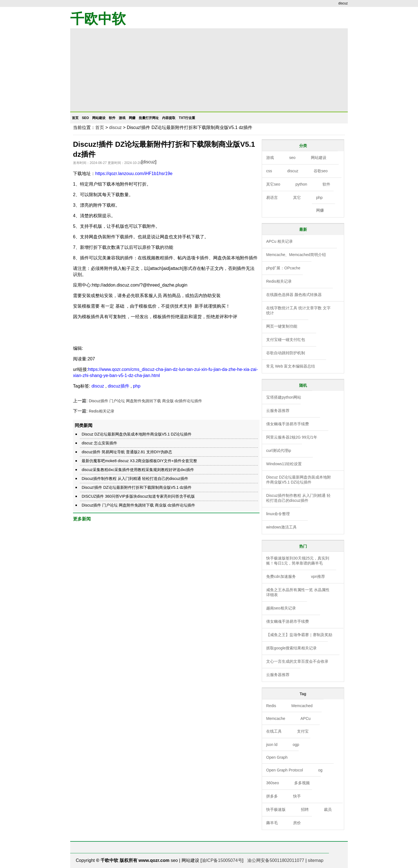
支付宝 (303, 731)
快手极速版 (276, 809)
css (269, 171)
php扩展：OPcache (283, 268)
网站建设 (99, 118)
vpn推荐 (318, 576)
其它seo (273, 184)
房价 (297, 823)
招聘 (305, 809)
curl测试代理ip (279, 451)
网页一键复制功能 (282, 326)
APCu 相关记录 (279, 241)
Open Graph (277, 757)
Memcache (276, 718)
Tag (303, 694)
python (301, 184)
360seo (273, 783)
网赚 (132, 118)
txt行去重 (187, 118)
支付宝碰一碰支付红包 (286, 340)
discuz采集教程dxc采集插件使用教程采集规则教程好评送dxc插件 (138, 470)
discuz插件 (118, 386)
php (137, 386)
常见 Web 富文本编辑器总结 (291, 366)
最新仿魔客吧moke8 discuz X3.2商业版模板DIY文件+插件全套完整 (139, 461)
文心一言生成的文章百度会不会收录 (297, 661)
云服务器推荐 (278, 411)
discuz (115, 127)
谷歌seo (321, 171)
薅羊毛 (272, 823)
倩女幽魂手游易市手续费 (288, 424)
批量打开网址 (149, 118)
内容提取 (169, 118)
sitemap (316, 860)
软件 (112, 118)
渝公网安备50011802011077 (276, 860)
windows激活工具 (281, 527)
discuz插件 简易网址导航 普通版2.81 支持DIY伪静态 (127, 452)
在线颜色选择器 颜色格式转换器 (294, 295)
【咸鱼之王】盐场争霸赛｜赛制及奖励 (299, 635)
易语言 (272, 198)
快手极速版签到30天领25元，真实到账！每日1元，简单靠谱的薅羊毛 (298, 561)
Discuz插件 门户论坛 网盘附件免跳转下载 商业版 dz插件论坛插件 (145, 401)
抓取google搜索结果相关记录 (291, 648)
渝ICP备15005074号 (222, 860)
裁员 (328, 809)
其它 (297, 198)
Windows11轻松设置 (284, 464)
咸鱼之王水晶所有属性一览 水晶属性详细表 (298, 592)
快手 (297, 796)
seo (85, 118)
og (320, 770)
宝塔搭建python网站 (284, 397)
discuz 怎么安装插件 (99, 443)
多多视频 (302, 783)
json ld (272, 745)
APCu (305, 718)
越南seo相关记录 (281, 608)
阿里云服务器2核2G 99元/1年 (292, 437)
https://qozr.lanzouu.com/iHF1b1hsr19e (134, 174)
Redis (271, 706)
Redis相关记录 (102, 411)
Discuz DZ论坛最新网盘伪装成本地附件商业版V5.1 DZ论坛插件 (137, 434)
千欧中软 (98, 19)
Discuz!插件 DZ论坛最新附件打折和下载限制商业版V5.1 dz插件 (137, 487)
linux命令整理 (278, 514)
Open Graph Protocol (284, 770)
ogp (296, 745)
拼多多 (272, 796)
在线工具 (274, 731)
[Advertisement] (209, 70)
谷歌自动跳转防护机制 (286, 353)
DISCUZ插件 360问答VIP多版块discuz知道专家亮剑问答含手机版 (138, 496)
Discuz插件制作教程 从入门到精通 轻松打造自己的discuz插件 (135, 479)
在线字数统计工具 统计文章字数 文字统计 (298, 310)
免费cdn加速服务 (281, 576)
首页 (75, 118)
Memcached (302, 706)
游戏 (122, 118)
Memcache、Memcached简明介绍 (296, 255)
